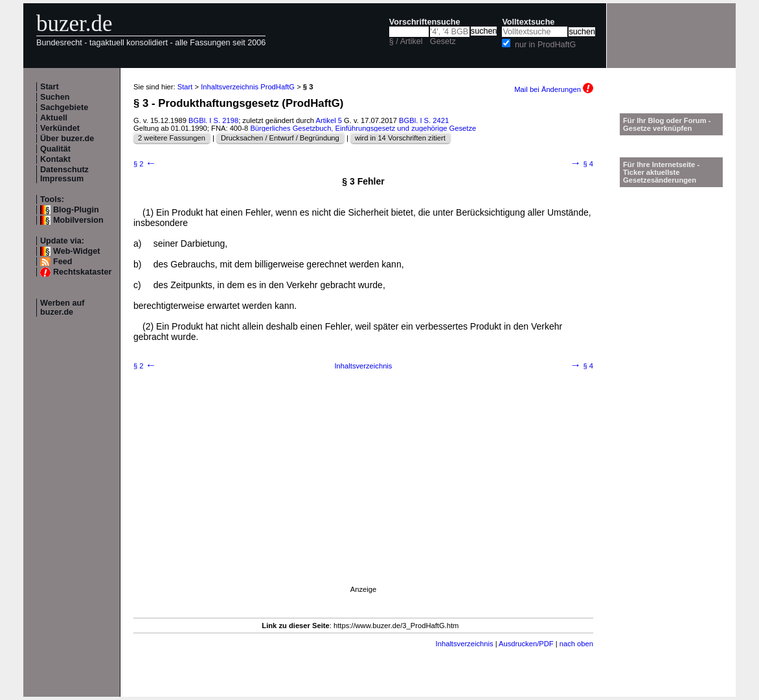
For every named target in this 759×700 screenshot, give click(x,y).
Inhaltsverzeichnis (364, 366)
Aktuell (54, 118)
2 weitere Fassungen (172, 138)
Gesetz (443, 41)
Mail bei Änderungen (554, 89)
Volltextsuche (528, 22)
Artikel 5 (329, 120)
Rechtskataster (82, 272)
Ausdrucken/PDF (526, 644)
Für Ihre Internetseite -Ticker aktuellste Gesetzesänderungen (661, 172)
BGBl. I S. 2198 (213, 120)
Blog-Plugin (76, 210)
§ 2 (145, 164)
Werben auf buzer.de (62, 308)
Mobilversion (78, 220)
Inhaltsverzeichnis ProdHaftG (248, 87)
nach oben (576, 644)
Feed (62, 262)
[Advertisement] (363, 495)
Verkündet (60, 128)
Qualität (55, 149)
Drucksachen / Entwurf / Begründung (280, 138)
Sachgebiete (64, 107)
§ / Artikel (406, 41)
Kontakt (55, 159)
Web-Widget (76, 251)
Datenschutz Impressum (64, 174)
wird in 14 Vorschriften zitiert (400, 138)
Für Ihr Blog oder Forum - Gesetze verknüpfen (667, 124)
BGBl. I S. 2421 (424, 120)
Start (50, 87)
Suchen (55, 97)
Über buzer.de (67, 139)
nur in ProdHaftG (546, 45)
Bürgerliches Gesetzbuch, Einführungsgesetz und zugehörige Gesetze (363, 128)
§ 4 (582, 164)
